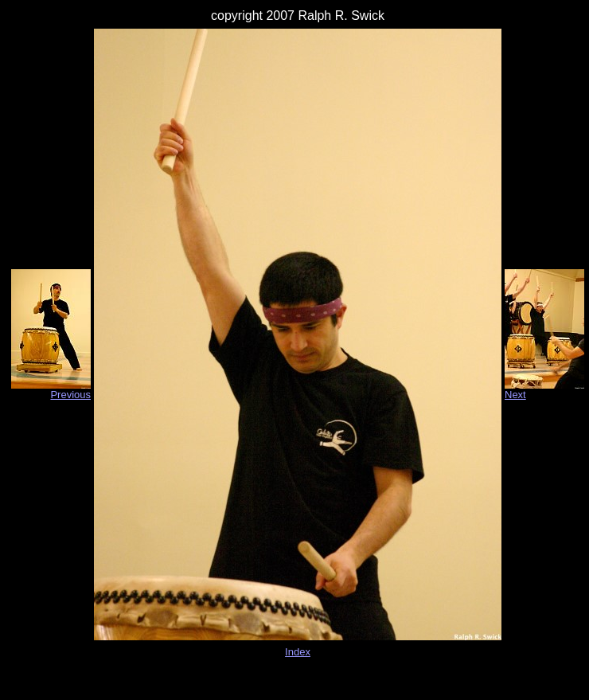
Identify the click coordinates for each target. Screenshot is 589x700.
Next (515, 395)
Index (298, 652)
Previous (70, 395)
